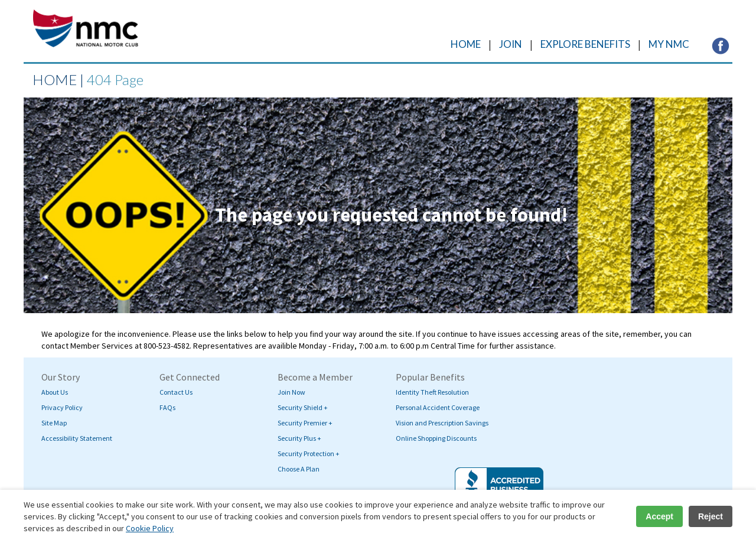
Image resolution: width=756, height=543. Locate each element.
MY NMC (669, 44)
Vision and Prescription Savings (442, 423)
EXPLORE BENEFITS (585, 44)
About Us (55, 392)
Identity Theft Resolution (432, 392)
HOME (466, 44)
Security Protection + (309, 453)
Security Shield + (303, 407)
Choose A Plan (299, 469)
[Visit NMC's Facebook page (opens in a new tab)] (721, 45)
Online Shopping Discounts (436, 438)
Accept (659, 516)
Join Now (291, 392)
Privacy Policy (62, 407)
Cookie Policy (150, 528)
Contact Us (176, 392)
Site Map (54, 423)
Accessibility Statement (77, 438)
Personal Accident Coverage (438, 407)
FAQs (167, 407)
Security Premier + (305, 423)
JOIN (511, 44)
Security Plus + (299, 438)
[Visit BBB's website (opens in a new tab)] (499, 487)
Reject (711, 516)
